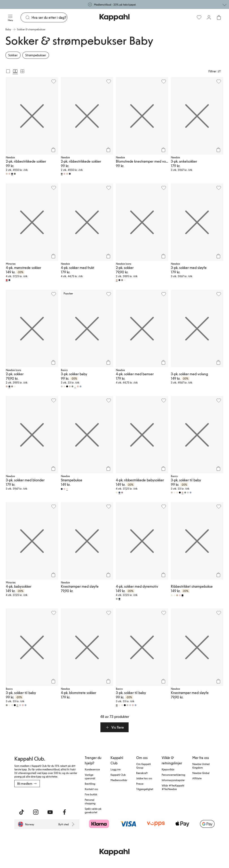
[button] (114, 727)
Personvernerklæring (173, 775)
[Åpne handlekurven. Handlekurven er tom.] (219, 17)
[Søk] (49, 17)
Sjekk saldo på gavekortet (93, 810)
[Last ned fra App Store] (28, 797)
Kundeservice (92, 769)
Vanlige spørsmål (90, 776)
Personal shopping (90, 801)
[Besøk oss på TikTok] (21, 812)
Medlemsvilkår (119, 780)
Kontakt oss (91, 789)
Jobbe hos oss (144, 778)
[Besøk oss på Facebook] (64, 812)
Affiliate (197, 778)
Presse (140, 784)
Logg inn (116, 769)
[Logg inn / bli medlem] (209, 17)
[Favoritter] (199, 17)
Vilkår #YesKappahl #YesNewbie (173, 787)
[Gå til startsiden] (114, 17)
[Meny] (10, 17)
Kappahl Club (118, 775)
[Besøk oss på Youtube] (50, 812)
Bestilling (90, 784)
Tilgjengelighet (145, 789)
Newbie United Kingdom (201, 766)
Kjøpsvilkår (168, 769)
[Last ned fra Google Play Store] (57, 797)
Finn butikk (91, 794)
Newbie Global (201, 773)
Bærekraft (142, 773)
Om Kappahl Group (143, 766)
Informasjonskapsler (173, 780)
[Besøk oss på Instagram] (36, 812)
